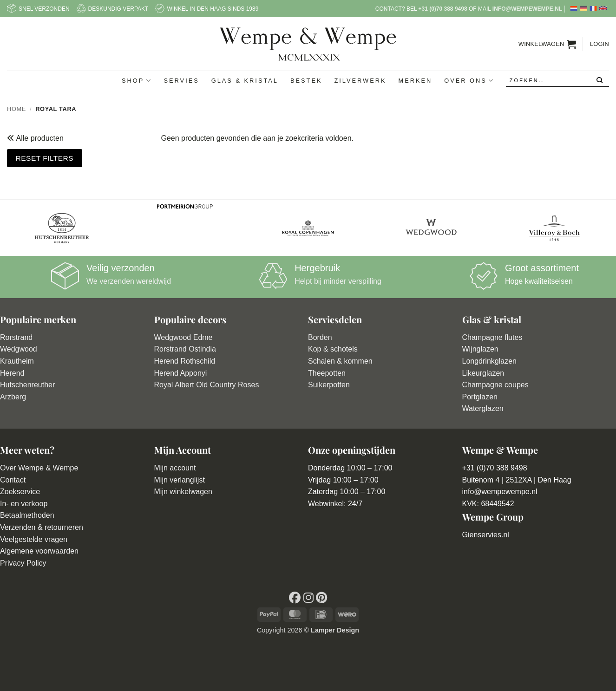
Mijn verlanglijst (180, 480)
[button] (547, 44)
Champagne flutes (492, 337)
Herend (12, 373)
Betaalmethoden (27, 515)
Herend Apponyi (181, 373)
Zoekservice (20, 492)
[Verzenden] (600, 81)
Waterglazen (483, 408)
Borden (320, 337)
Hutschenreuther (27, 385)
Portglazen (480, 397)
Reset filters (45, 158)
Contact (13, 480)
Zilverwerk (360, 81)
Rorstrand (16, 337)
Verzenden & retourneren (42, 527)
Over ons (469, 81)
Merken (415, 81)
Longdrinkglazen (489, 361)
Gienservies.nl (486, 535)
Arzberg (13, 397)
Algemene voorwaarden (39, 551)
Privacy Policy (23, 563)
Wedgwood (19, 349)
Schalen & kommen (340, 361)
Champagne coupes (495, 385)
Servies (182, 81)
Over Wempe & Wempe (39, 468)
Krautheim (17, 361)
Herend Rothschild (185, 361)
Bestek (306, 81)
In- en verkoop (24, 504)
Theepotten (327, 373)
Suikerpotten (329, 385)
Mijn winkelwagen (183, 492)
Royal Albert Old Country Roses (207, 385)
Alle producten (39, 138)
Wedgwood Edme (183, 337)
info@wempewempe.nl (527, 9)
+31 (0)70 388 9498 (442, 9)
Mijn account (175, 468)
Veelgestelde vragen (34, 539)
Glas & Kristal (245, 81)
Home (16, 109)
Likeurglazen (483, 373)
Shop (137, 81)
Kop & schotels (333, 349)
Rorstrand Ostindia (185, 349)
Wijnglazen (480, 349)
